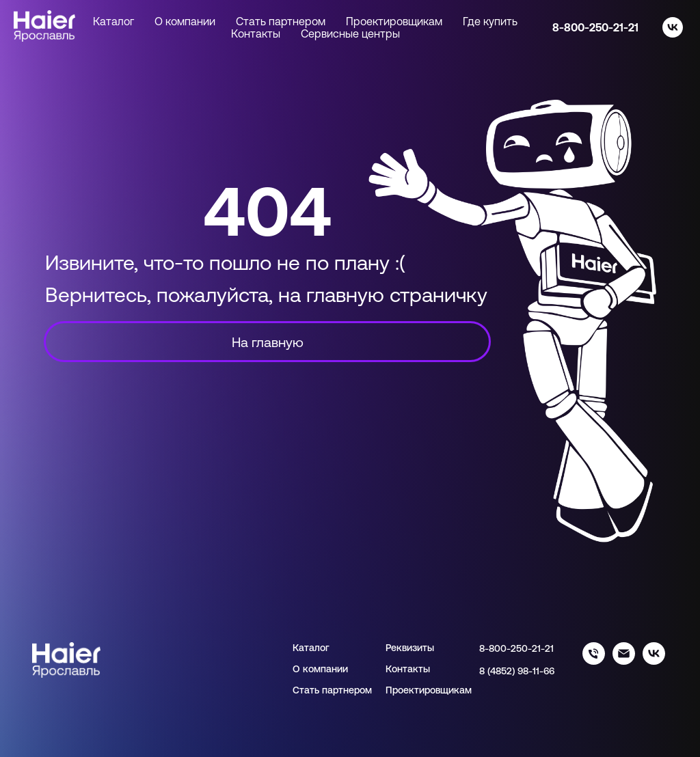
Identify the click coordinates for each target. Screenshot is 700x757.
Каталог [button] (113, 21)
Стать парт (318, 690)
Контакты (256, 33)
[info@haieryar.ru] (624, 661)
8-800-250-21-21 (595, 27)
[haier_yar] (654, 661)
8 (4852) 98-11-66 (517, 671)
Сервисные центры (350, 33)
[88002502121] (594, 661)
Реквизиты (410, 648)
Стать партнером (281, 21)
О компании (185, 21)
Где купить (490, 21)
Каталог (311, 648)
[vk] (673, 27)
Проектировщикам (394, 21)
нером (358, 690)
